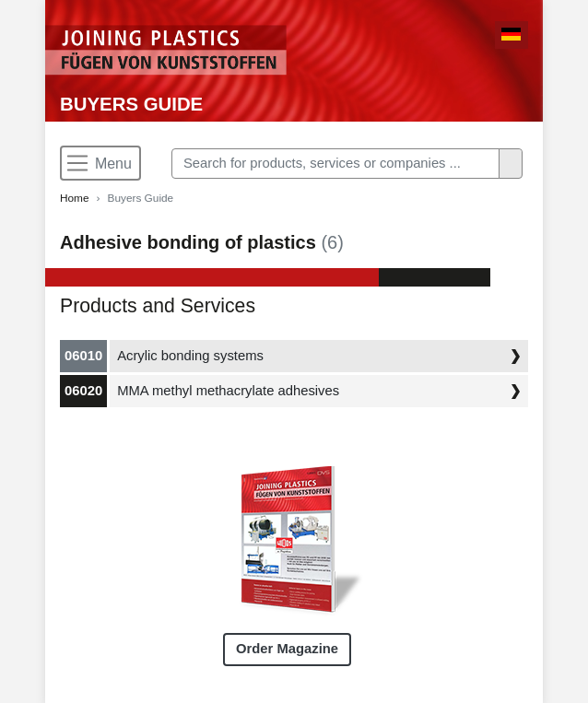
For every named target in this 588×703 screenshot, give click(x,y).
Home (75, 198)
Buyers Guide (131, 104)
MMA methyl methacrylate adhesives (228, 391)
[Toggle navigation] (100, 163)
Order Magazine (287, 649)
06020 (83, 391)
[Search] (335, 164)
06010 (83, 356)
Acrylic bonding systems (190, 356)
